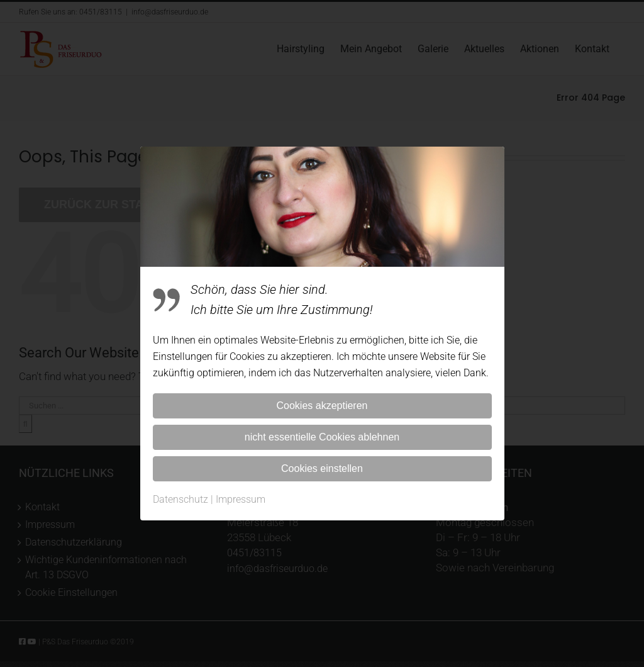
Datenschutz (180, 499)
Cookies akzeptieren (322, 406)
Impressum (241, 499)
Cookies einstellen (322, 468)
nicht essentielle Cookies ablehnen (322, 437)
